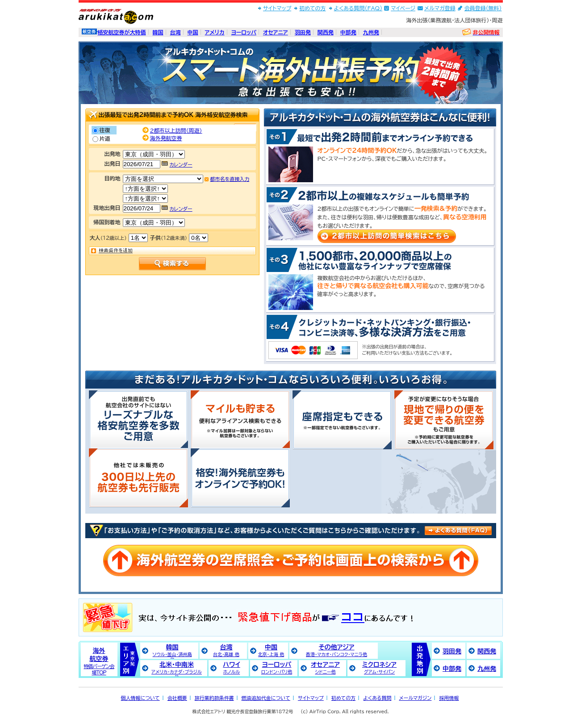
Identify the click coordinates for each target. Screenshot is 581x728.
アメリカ (215, 32)
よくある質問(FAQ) (358, 8)
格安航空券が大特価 (122, 32)
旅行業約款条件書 (214, 698)
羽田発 (303, 32)
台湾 (176, 32)
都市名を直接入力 (230, 179)
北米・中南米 (177, 669)
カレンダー (181, 165)
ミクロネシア (379, 668)
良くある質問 (458, 530)
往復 (105, 130)
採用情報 (449, 698)
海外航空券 (99, 661)
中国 (193, 32)
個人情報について (140, 698)
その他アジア (336, 650)
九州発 (371, 32)
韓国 (158, 32)
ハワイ (232, 668)
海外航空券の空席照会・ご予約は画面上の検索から (291, 561)
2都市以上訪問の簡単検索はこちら (387, 236)
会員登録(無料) (483, 8)
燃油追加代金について (266, 698)
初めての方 (312, 8)
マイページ (403, 8)
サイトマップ (277, 8)
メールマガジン (416, 698)
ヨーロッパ (244, 32)
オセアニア (276, 32)
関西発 (326, 32)
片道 (105, 138)
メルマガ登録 (440, 8)
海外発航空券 (166, 138)
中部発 (348, 32)
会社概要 (177, 698)
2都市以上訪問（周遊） (176, 130)
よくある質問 (377, 698)
